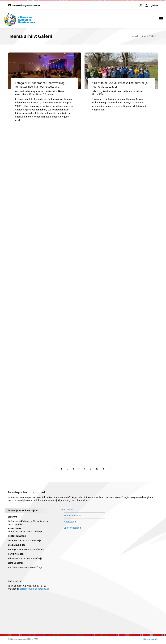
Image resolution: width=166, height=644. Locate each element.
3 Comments (49, 94)
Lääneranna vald (151, 639)
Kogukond (36, 91)
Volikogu (60, 91)
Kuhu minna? (67, 510)
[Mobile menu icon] (161, 19)
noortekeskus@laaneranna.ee (34, 589)
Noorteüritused (48, 91)
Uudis (126, 91)
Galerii (27, 91)
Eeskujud (19, 91)
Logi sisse (152, 5)
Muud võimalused (73, 516)
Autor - (21, 94)
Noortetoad (70, 522)
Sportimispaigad (72, 528)
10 (97, 469)
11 (104, 469)
